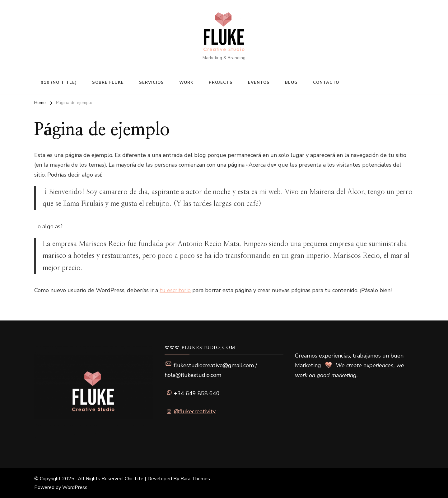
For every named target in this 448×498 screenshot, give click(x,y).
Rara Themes (195, 479)
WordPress (75, 487)
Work (186, 83)
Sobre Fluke (108, 83)
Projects (221, 83)
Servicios (152, 83)
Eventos (259, 83)
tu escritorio (175, 290)
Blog (291, 83)
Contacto (326, 83)
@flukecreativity (195, 411)
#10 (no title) (59, 83)
